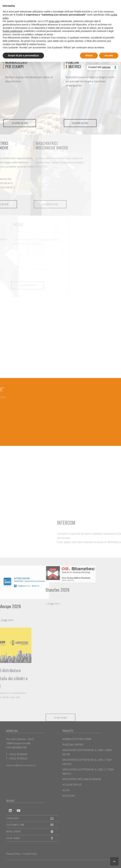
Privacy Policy (13, 854)
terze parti (54, 21)
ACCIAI (66, 790)
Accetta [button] (109, 55)
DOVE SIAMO (13, 838)
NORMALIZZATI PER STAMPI (16, 64)
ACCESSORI (68, 796)
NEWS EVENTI (13, 831)
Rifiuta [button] (89, 55)
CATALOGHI (12, 818)
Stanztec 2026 (24, 590)
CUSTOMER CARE (15, 825)
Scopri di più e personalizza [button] (23, 55)
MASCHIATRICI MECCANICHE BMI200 (82, 779)
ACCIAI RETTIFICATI (72, 785)
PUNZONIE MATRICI (73, 64)
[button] (114, 861)
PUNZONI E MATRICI (73, 745)
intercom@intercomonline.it (21, 765)
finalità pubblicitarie (13, 31)
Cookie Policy (30, 854)
